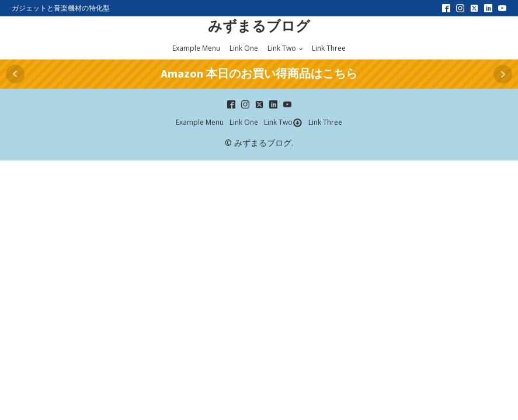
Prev (15, 74)
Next (503, 74)
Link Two (282, 48)
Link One (244, 48)
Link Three (329, 48)
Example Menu (196, 48)
